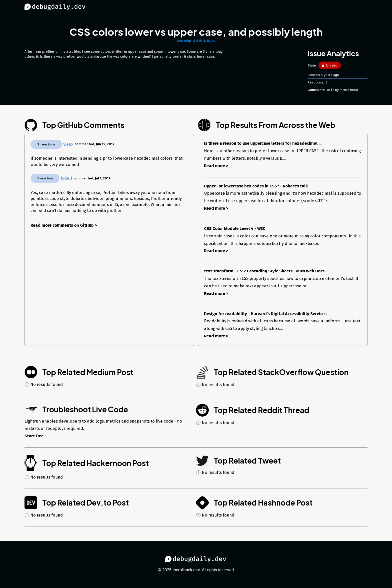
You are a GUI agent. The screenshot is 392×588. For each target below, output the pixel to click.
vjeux (68, 144)
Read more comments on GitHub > (64, 225)
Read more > (216, 166)
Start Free (34, 436)
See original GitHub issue (196, 41)
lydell (66, 178)
